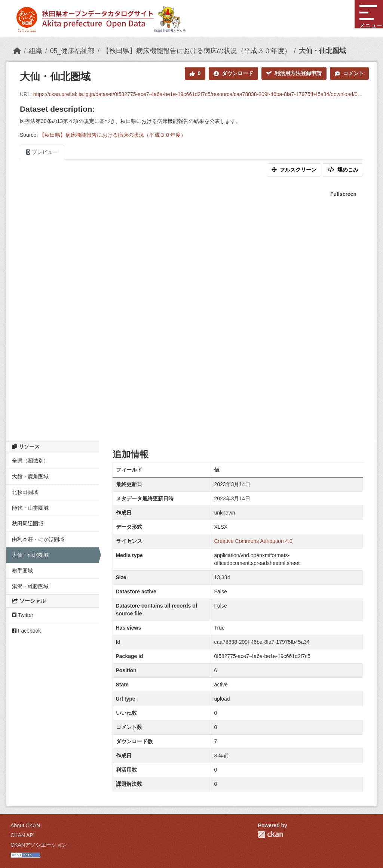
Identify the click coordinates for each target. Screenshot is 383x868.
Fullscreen (343, 194)
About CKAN (25, 825)
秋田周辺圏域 (28, 523)
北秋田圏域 (25, 492)
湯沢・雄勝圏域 (30, 586)
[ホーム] (17, 51)
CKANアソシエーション (39, 845)
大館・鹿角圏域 (30, 476)
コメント (349, 73)
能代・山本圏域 (30, 508)
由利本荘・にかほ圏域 (38, 539)
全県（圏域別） (30, 461)
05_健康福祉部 (72, 51)
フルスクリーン (294, 170)
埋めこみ (343, 170)
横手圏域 (22, 571)
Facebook (26, 631)
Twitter (23, 615)
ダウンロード (233, 73)
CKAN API (23, 835)
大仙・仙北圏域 (322, 51)
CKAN (270, 834)
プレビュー (42, 152)
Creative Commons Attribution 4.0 (253, 541)
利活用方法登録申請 (294, 73)
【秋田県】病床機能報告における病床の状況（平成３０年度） (197, 51)
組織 (36, 51)
